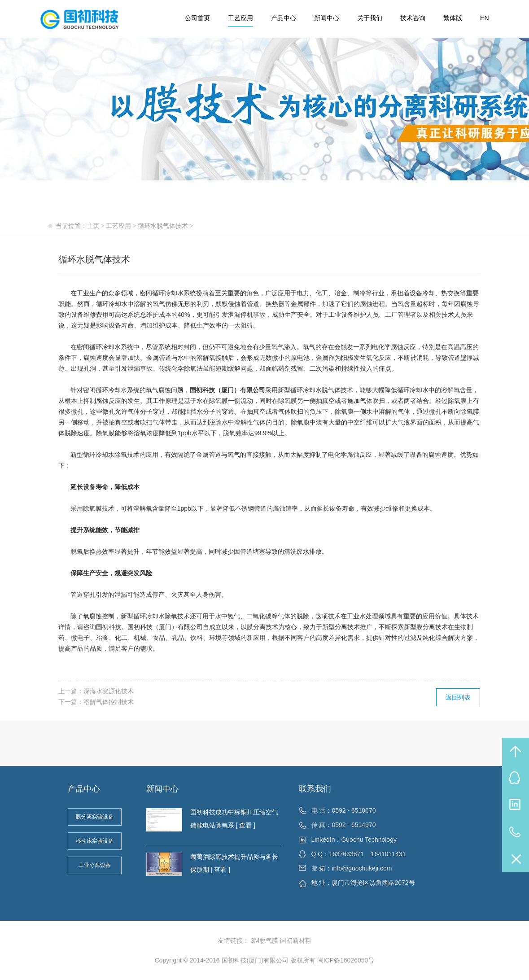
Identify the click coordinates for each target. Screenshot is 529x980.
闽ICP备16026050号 (346, 960)
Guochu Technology (369, 840)
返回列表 (458, 697)
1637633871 (346, 854)
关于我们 (370, 18)
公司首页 (197, 18)
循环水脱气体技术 (163, 226)
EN (484, 18)
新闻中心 (327, 18)
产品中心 (284, 18)
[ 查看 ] (245, 825)
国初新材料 (296, 941)
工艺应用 (240, 18)
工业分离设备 (95, 865)
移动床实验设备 (95, 841)
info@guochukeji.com (362, 868)
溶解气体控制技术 (109, 702)
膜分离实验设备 (95, 817)
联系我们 (315, 789)
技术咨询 (413, 18)
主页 (93, 226)
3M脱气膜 (264, 941)
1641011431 (389, 854)
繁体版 (453, 18)
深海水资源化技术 (109, 691)
